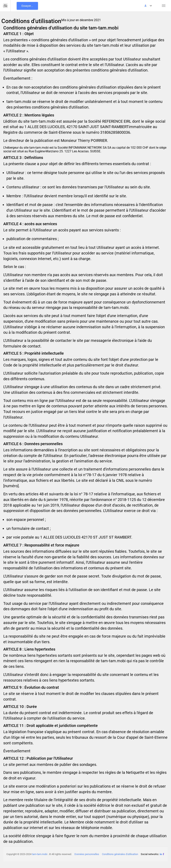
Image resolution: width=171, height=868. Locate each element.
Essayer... (27, 6)
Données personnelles (87, 854)
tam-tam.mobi (40, 854)
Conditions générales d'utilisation (120, 854)
